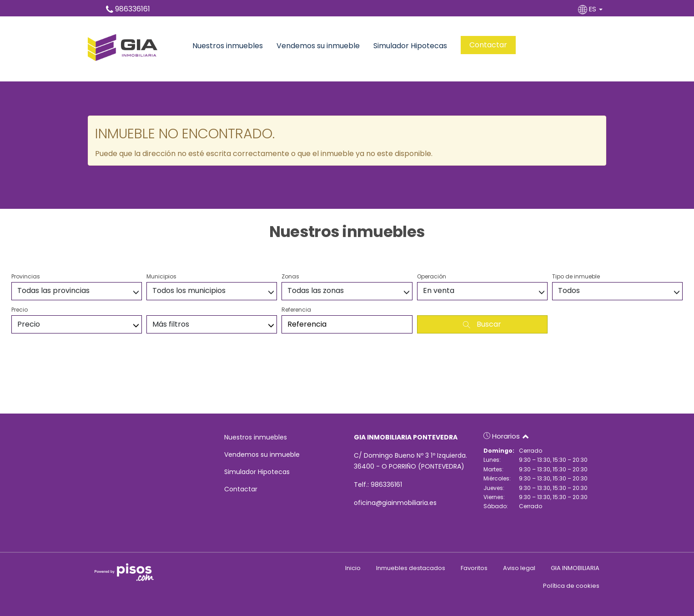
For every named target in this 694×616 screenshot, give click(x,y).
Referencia (296, 310)
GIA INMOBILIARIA (575, 568)
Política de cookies (571, 586)
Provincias (26, 276)
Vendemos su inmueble (318, 46)
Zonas (290, 276)
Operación (432, 276)
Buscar (482, 324)
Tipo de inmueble (576, 276)
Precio (20, 310)
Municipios (161, 276)
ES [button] (591, 9)
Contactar (488, 45)
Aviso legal (519, 568)
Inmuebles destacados (411, 568)
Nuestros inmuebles (228, 46)
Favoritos (474, 568)
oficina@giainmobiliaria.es (395, 503)
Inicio (353, 568)
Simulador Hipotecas (410, 46)
